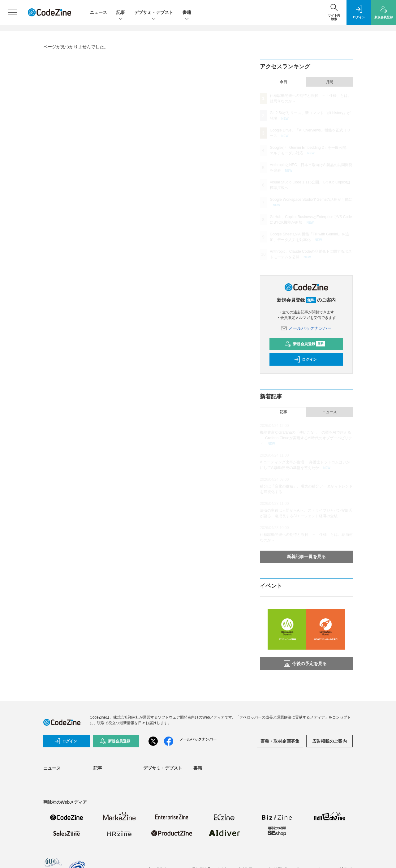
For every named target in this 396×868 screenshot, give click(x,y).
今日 (283, 82)
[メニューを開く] (12, 12)
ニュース (98, 12)
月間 (329, 82)
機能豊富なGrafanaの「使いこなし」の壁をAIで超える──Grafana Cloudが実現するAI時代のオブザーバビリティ (306, 438)
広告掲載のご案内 (329, 741)
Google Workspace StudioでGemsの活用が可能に (311, 200)
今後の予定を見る (305, 664)
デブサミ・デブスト (154, 13)
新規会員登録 (305, 344)
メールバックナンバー (306, 328)
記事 (121, 13)
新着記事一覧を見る (306, 556)
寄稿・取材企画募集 (280, 741)
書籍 (187, 13)
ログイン (305, 359)
